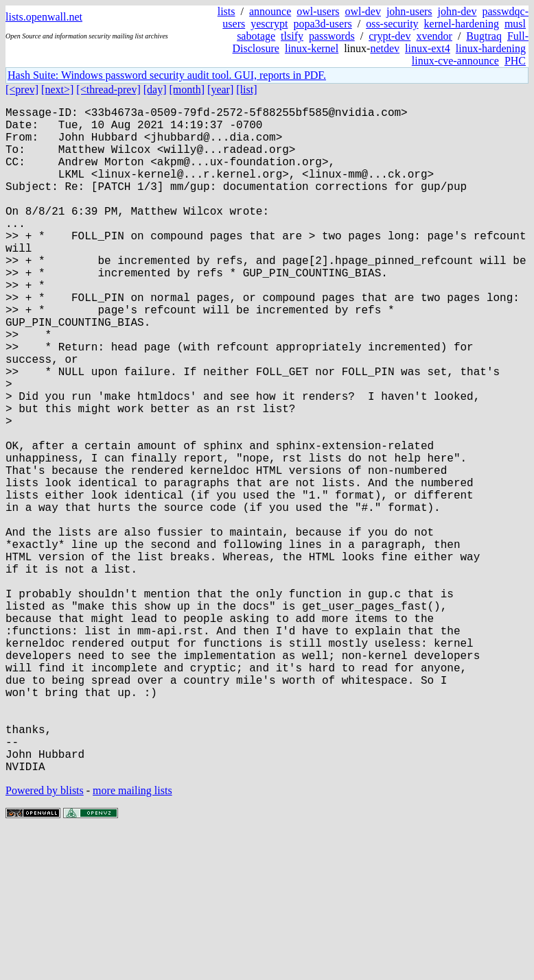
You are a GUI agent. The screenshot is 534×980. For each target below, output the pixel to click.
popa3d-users (322, 24)
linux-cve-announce (455, 61)
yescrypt (269, 24)
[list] (246, 89)
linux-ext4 (428, 48)
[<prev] (22, 89)
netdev (385, 48)
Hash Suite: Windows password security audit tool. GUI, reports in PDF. (167, 75)
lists (227, 11)
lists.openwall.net (44, 17)
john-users (409, 11)
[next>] (57, 89)
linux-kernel (312, 48)
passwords (332, 36)
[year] (220, 89)
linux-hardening (491, 48)
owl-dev (362, 11)
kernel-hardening (462, 24)
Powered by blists (45, 939)
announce (270, 11)
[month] (187, 89)
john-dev (457, 11)
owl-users (318, 11)
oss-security (392, 24)
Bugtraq (484, 36)
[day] (155, 89)
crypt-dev (390, 36)
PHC (515, 61)
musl (515, 24)
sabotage (256, 36)
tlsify (292, 36)
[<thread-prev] (108, 89)
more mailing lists (132, 939)
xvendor (434, 36)
